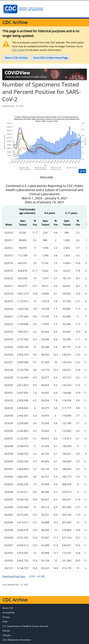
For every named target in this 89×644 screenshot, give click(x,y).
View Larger (44, 177)
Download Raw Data (23, 576)
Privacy (6, 617)
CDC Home (18, 50)
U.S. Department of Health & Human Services (25, 626)
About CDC (8, 608)
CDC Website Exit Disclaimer (17, 640)
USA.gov (7, 635)
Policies (6, 631)
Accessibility (9, 612)
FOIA (5, 622)
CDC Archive (15, 22)
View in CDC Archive (16, 58)
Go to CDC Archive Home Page (51, 58)
